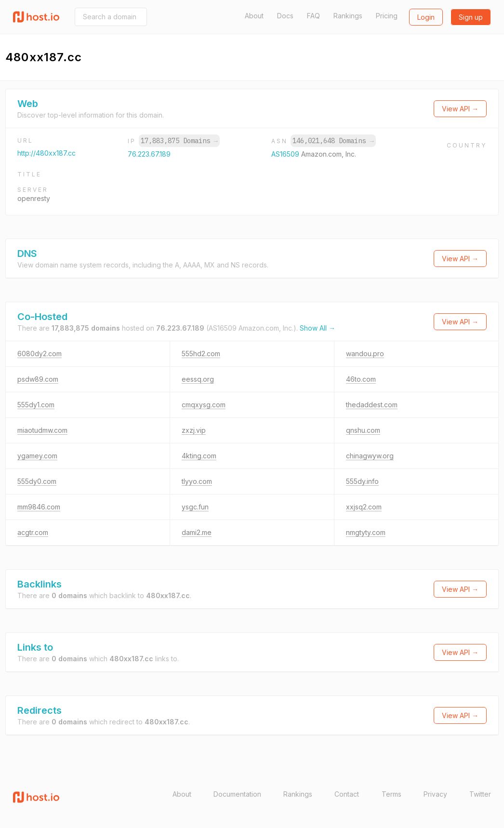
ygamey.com (37, 456)
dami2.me (197, 532)
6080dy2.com (40, 354)
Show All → (318, 328)
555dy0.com (37, 481)
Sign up (471, 17)
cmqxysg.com (204, 405)
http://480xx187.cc (46, 153)
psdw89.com (38, 379)
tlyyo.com (197, 481)
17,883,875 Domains (179, 141)
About (254, 16)
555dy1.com (36, 405)
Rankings (348, 16)
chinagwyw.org (370, 456)
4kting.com (199, 456)
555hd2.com (201, 354)
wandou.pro (365, 354)
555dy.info (362, 481)
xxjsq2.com (364, 507)
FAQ (313, 16)
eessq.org (198, 379)
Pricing (387, 16)
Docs (285, 16)
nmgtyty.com (366, 532)
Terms (391, 794)
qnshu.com (363, 430)
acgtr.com (33, 532)
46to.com (361, 379)
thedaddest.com (372, 405)
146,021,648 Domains (333, 141)
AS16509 (286, 154)
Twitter (480, 794)
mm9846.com (39, 507)
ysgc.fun (195, 507)
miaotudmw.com (42, 430)
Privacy (435, 794)
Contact (347, 794)
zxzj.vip (194, 430)
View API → (460, 109)
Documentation (237, 794)
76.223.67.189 (149, 154)
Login (426, 17)
